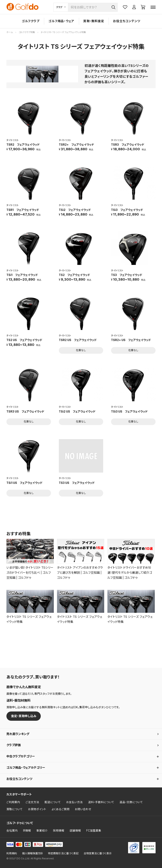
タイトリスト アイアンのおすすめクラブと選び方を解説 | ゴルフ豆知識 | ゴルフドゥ (80, 573)
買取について (15, 809)
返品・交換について (131, 802)
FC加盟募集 (94, 831)
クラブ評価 (14, 745)
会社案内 (12, 831)
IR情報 (27, 831)
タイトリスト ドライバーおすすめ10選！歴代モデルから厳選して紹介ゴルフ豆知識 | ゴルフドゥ (130, 573)
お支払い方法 (74, 802)
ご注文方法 (32, 802)
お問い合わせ (83, 809)
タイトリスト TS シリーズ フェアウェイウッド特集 (29, 619)
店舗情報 (75, 831)
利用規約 (12, 853)
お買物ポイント (37, 809)
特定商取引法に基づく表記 (63, 853)
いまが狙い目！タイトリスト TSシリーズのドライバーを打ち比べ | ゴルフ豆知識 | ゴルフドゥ (30, 573)
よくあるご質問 (61, 809)
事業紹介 (42, 831)
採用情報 (59, 831)
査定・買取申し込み (24, 716)
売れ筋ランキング (18, 734)
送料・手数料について (101, 802)
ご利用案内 (13, 802)
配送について (53, 802)
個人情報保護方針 (33, 853)
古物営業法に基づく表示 (98, 853)
